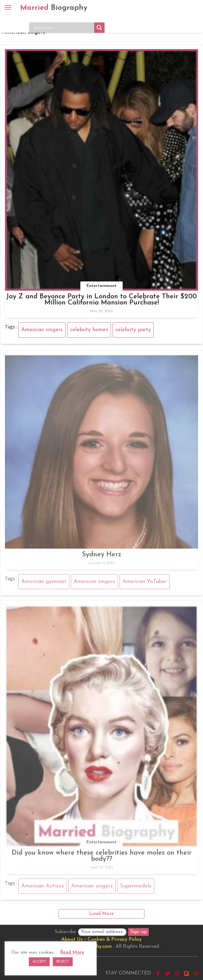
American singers (42, 330)
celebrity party (133, 330)
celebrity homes (89, 330)
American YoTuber (145, 583)
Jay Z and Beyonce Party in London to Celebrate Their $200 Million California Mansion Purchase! (101, 300)
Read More (72, 953)
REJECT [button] (63, 962)
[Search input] (63, 28)
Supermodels (136, 887)
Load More (101, 914)
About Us (72, 939)
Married (54, 8)
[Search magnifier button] (99, 28)
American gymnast (44, 583)
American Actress (43, 887)
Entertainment (101, 286)
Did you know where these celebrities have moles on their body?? (102, 857)
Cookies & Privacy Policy (115, 939)
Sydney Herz (102, 556)
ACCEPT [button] (39, 962)
